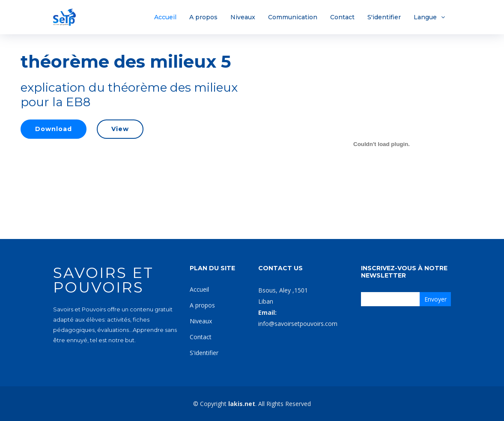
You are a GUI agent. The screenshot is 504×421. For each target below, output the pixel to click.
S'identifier (384, 17)
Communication (293, 17)
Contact (342, 17)
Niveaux (243, 17)
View (120, 129)
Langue (425, 17)
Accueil (165, 17)
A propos (203, 17)
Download (54, 129)
